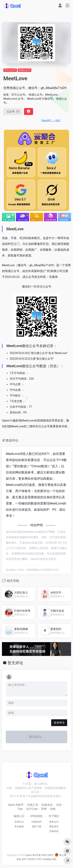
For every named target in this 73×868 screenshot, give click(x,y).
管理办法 (19, 822)
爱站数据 (20, 466)
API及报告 (37, 816)
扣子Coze (32, 809)
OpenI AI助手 (16, 805)
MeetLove (51, 95)
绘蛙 (53, 809)
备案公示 (19, 816)
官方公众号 (10, 70)
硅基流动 (47, 805)
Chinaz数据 (40, 466)
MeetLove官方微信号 (40, 99)
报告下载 (37, 827)
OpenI (29, 855)
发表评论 (59, 723)
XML (54, 859)
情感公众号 (25, 70)
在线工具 (33, 805)
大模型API (36, 822)
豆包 (59, 805)
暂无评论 (15, 663)
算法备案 (19, 827)
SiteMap (47, 859)
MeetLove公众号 (13, 99)
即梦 (44, 809)
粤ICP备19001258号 (43, 855)
